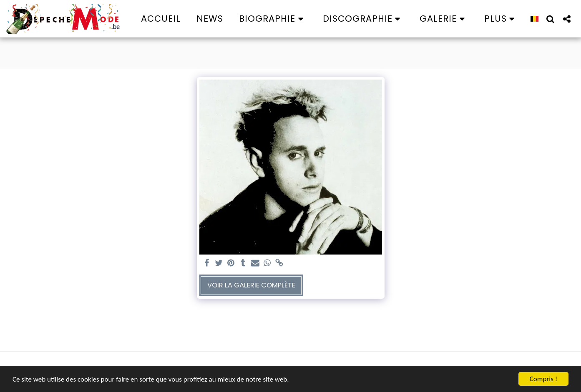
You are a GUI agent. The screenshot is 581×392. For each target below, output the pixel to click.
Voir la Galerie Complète (251, 285)
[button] (273, 19)
